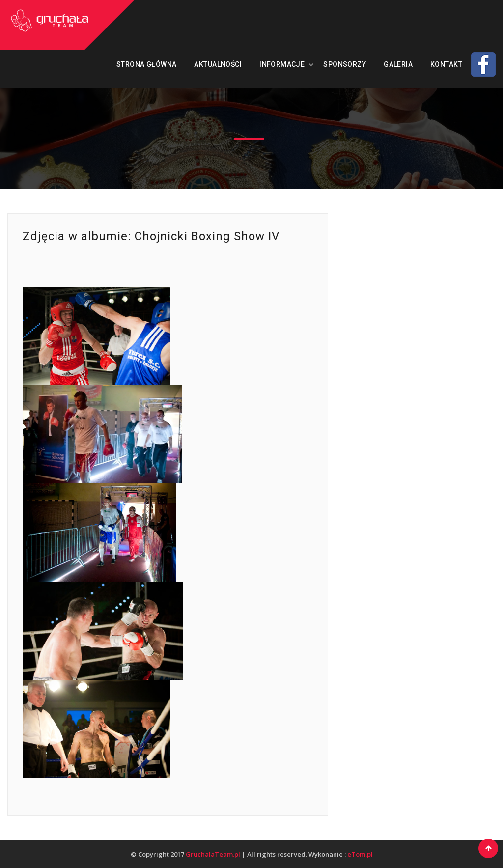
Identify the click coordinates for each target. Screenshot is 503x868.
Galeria (398, 64)
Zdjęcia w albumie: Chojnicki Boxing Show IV (151, 236)
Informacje (282, 64)
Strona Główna (146, 64)
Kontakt (446, 64)
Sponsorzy (345, 64)
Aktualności (218, 64)
